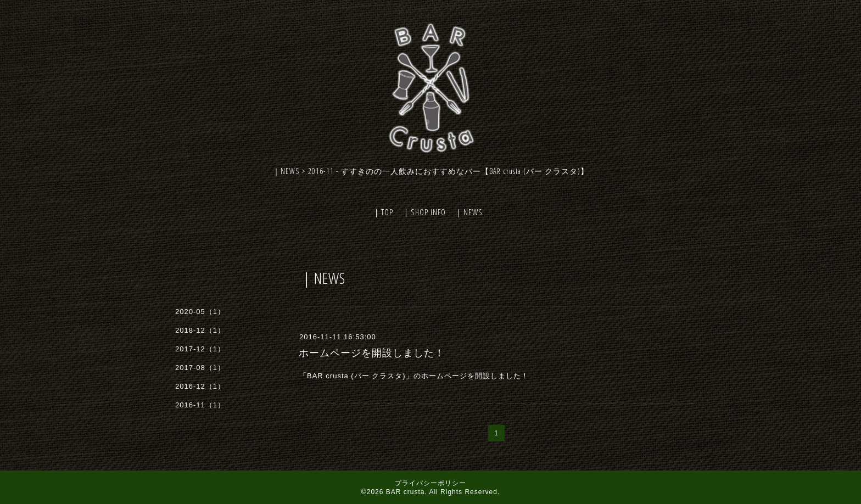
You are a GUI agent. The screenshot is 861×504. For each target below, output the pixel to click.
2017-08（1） (200, 368)
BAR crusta (406, 492)
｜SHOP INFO (424, 212)
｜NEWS (469, 212)
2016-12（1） (200, 386)
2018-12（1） (200, 330)
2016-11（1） (200, 405)
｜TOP (383, 212)
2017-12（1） (200, 349)
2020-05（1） (200, 312)
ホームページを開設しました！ (372, 353)
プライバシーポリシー (431, 483)
